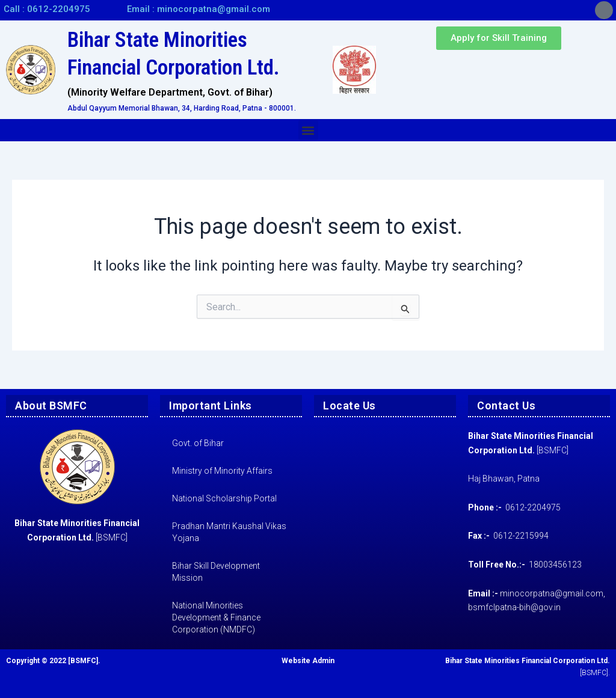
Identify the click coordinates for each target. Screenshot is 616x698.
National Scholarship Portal (224, 498)
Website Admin (308, 661)
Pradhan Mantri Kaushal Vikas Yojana (229, 532)
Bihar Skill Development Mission (216, 572)
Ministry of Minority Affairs (222, 471)
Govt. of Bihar (198, 443)
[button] (308, 130)
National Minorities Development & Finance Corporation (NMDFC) (216, 617)
